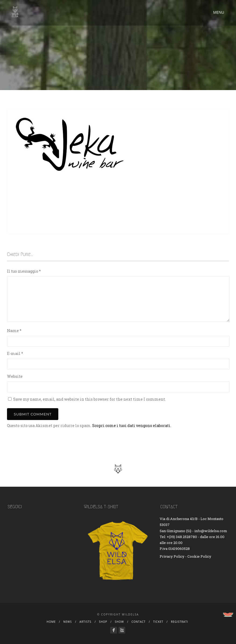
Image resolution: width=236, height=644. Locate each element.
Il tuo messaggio (24, 271)
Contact (138, 622)
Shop (103, 622)
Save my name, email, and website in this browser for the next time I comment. (90, 399)
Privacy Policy (172, 556)
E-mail (15, 353)
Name (14, 331)
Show (119, 622)
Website (15, 376)
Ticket (158, 622)
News (68, 622)
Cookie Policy (199, 556)
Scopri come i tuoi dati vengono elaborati (131, 426)
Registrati (180, 622)
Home (51, 622)
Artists (85, 622)
